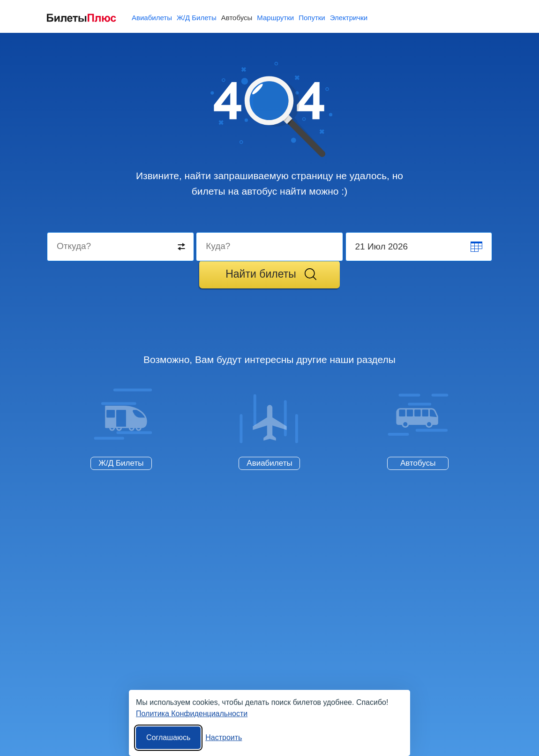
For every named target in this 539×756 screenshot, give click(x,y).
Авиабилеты (269, 463)
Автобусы (418, 463)
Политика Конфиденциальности (192, 714)
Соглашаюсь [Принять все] (168, 737)
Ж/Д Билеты (121, 463)
